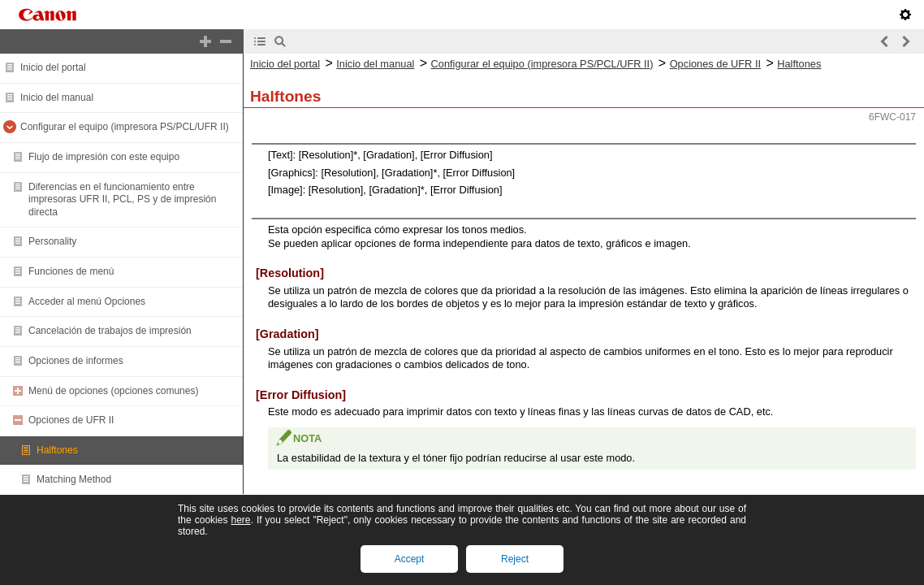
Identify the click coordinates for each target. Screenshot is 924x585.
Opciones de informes (76, 361)
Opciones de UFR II (71, 420)
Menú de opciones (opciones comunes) (113, 391)
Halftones (57, 450)
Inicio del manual (57, 97)
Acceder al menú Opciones (87, 301)
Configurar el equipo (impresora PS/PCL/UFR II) (125, 127)
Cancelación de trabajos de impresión (110, 331)
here (240, 520)
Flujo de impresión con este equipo (104, 157)
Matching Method (74, 479)
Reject (515, 559)
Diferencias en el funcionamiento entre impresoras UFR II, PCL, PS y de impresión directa (122, 199)
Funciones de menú (71, 271)
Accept (410, 559)
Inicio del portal (53, 67)
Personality (52, 241)
